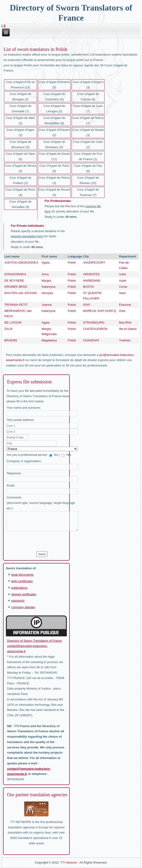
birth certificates (22, 581)
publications (19, 588)
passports (18, 601)
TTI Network (69, 862)
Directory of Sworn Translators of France (34, 641)
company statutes (23, 607)
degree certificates (24, 594)
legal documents (22, 575)
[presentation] (42, 541)
